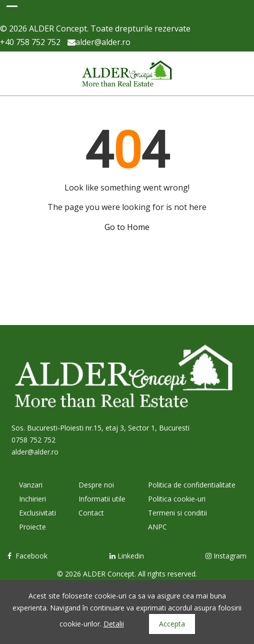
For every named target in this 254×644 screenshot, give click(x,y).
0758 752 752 (33, 440)
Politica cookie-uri (177, 499)
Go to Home (127, 227)
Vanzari (31, 485)
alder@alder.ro (99, 42)
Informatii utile (102, 499)
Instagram (226, 556)
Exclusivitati (37, 513)
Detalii (114, 624)
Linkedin (127, 556)
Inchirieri (32, 499)
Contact (91, 513)
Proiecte (32, 527)
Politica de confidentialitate (192, 485)
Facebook (27, 556)
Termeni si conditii (177, 513)
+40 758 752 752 (30, 42)
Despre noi (96, 485)
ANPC (157, 527)
